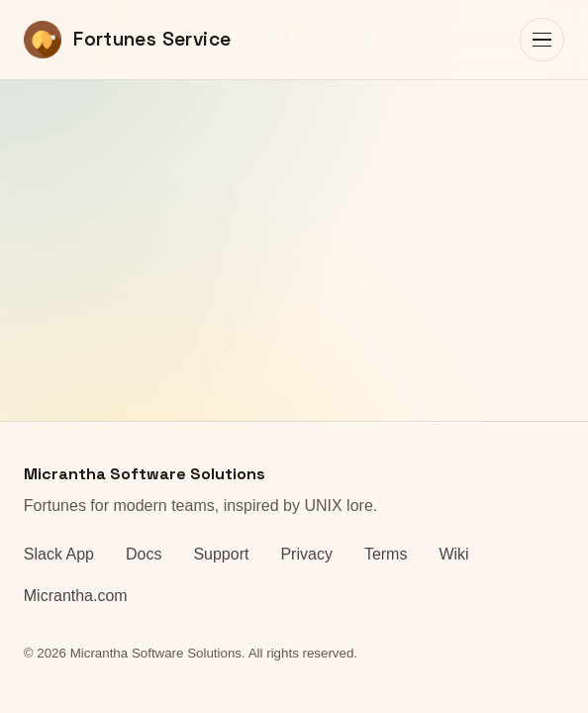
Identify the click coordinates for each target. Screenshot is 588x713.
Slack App (59, 554)
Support (221, 554)
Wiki (453, 554)
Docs (144, 554)
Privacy (306, 554)
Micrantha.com (76, 596)
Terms (386, 554)
